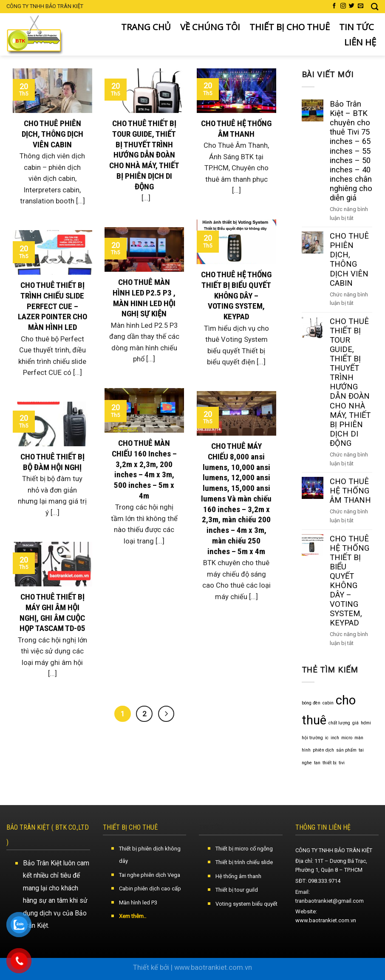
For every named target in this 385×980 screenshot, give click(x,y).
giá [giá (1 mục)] (355, 723)
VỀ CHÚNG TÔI (210, 27)
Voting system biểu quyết (246, 904)
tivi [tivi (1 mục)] (342, 763)
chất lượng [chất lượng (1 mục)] (339, 723)
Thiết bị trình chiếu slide (244, 862)
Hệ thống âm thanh (238, 876)
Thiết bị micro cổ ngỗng (244, 849)
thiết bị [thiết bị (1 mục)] (330, 763)
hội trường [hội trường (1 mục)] (312, 738)
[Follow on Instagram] (343, 6)
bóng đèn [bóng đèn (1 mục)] (311, 703)
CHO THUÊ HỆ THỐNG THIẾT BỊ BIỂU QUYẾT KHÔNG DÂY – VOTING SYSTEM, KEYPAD (350, 581)
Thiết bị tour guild (237, 890)
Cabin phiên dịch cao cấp (150, 888)
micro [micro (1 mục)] (347, 738)
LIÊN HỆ (360, 42)
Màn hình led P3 (138, 903)
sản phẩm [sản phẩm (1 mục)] (346, 750)
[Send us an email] (361, 6)
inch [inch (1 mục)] (335, 738)
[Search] (375, 7)
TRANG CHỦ (146, 27)
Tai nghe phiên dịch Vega (150, 875)
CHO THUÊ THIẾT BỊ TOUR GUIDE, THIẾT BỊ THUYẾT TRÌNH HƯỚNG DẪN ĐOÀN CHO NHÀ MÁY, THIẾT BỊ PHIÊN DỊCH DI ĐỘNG (350, 382)
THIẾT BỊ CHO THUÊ (290, 27)
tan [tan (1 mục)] (317, 763)
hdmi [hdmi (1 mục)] (366, 723)
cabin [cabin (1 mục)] (328, 703)
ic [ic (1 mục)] (327, 738)
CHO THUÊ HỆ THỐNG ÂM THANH (350, 491)
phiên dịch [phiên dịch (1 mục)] (323, 750)
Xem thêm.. (133, 916)
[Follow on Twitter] (352, 6)
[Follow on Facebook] (334, 6)
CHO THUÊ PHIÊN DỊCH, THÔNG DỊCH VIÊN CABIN (349, 259)
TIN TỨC (357, 27)
